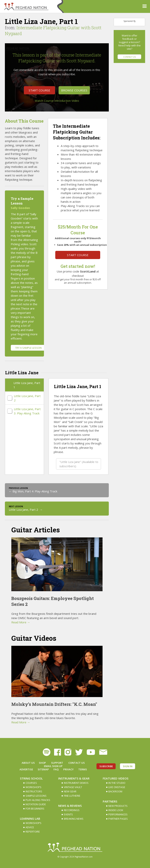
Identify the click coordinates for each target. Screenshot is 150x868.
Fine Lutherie (72, 796)
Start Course (39, 90)
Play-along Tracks (38, 800)
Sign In (128, 766)
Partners (110, 801)
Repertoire (33, 832)
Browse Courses (74, 90)
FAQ (56, 769)
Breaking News (74, 819)
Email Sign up (53, 766)
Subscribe (106, 766)
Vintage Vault (73, 787)
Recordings (72, 810)
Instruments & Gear (74, 778)
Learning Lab (30, 818)
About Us (28, 763)
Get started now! (78, 266)
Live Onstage (117, 787)
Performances (118, 814)
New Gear (70, 791)
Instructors (34, 791)
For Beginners (35, 809)
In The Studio (117, 783)
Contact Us (129, 57)
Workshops (33, 787)
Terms (83, 769)
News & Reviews (70, 806)
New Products (118, 806)
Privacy (68, 769)
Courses (31, 783)
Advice (30, 827)
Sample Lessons (36, 796)
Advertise (26, 769)
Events (68, 814)
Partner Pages (118, 819)
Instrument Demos (76, 783)
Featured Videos (116, 778)
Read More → (21, 622)
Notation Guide (36, 804)
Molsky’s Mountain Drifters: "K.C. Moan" (54, 704)
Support (57, 763)
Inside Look (116, 810)
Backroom (115, 791)
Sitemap (43, 769)
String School (31, 778)
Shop (42, 763)
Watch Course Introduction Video (57, 101)
